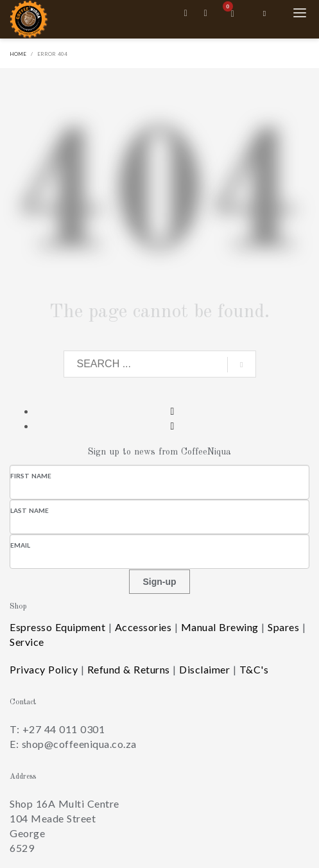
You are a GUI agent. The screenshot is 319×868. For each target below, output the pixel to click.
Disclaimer (204, 669)
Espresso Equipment (57, 627)
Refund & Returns (129, 669)
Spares (283, 627)
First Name (31, 476)
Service (27, 642)
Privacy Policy (44, 669)
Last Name (30, 510)
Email (20, 545)
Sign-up (159, 582)
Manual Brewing (220, 627)
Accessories (143, 627)
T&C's (254, 669)
